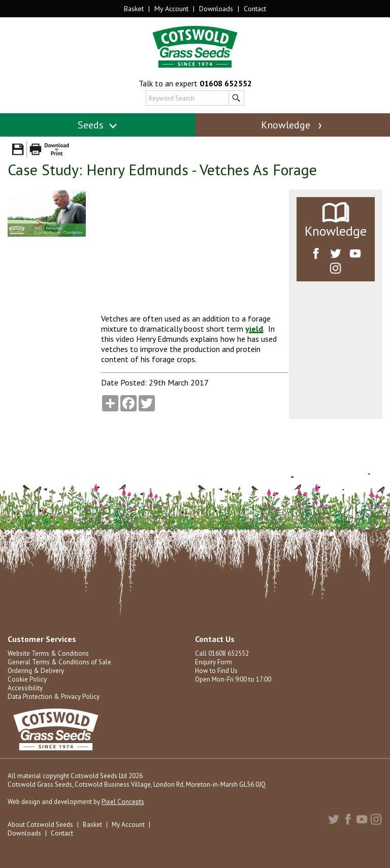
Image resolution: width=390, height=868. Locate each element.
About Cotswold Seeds (40, 825)
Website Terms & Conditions (48, 653)
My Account (171, 9)
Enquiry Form (214, 662)
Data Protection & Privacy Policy (54, 697)
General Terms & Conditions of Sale (59, 662)
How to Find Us (216, 671)
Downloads (216, 9)
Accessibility (25, 688)
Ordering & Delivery (36, 671)
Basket (134, 9)
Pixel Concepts (123, 802)
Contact (255, 9)
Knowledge (292, 125)
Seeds (98, 125)
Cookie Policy (27, 679)
